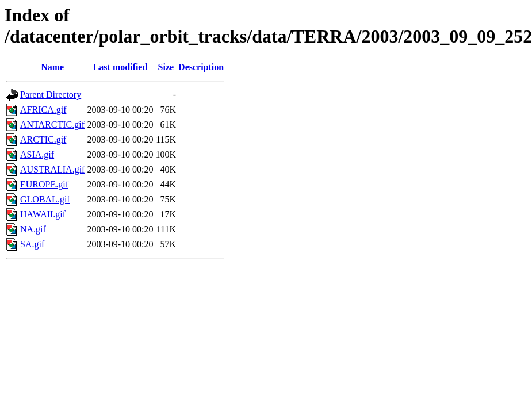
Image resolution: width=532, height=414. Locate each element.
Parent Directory (51, 95)
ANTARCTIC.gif (52, 124)
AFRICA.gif (43, 110)
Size (166, 67)
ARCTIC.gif (43, 139)
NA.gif (33, 229)
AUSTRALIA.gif (52, 169)
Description (201, 67)
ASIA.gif (37, 154)
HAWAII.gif (43, 214)
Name (52, 67)
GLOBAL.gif (45, 199)
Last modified (120, 67)
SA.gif (32, 244)
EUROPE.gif (44, 184)
